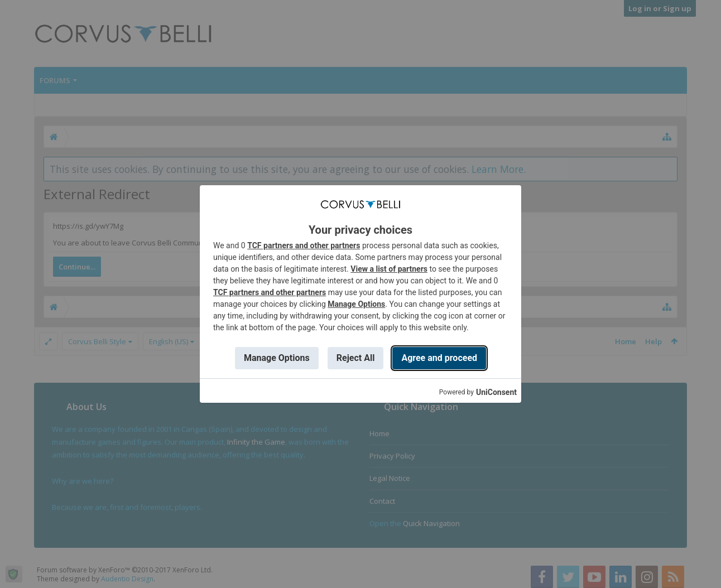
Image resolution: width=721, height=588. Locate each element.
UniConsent (496, 392)
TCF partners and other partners (304, 245)
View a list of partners (389, 269)
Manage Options (356, 304)
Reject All (356, 358)
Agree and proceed (439, 358)
